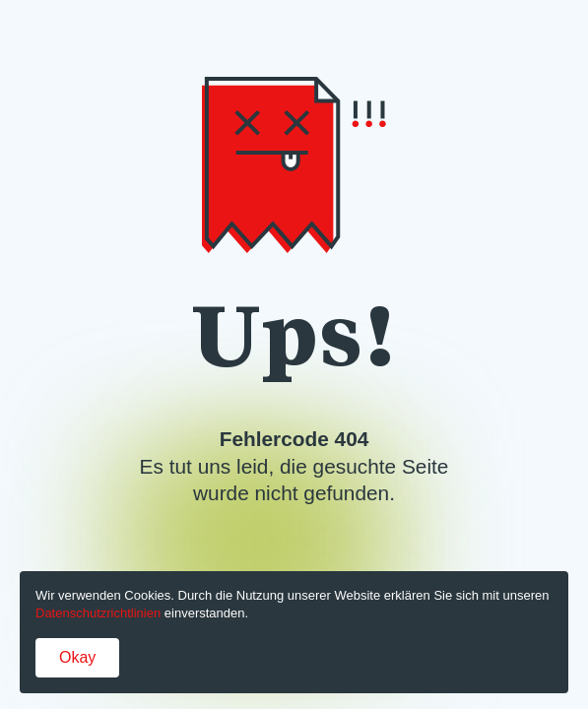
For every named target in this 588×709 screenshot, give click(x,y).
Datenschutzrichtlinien (98, 613)
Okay (77, 657)
